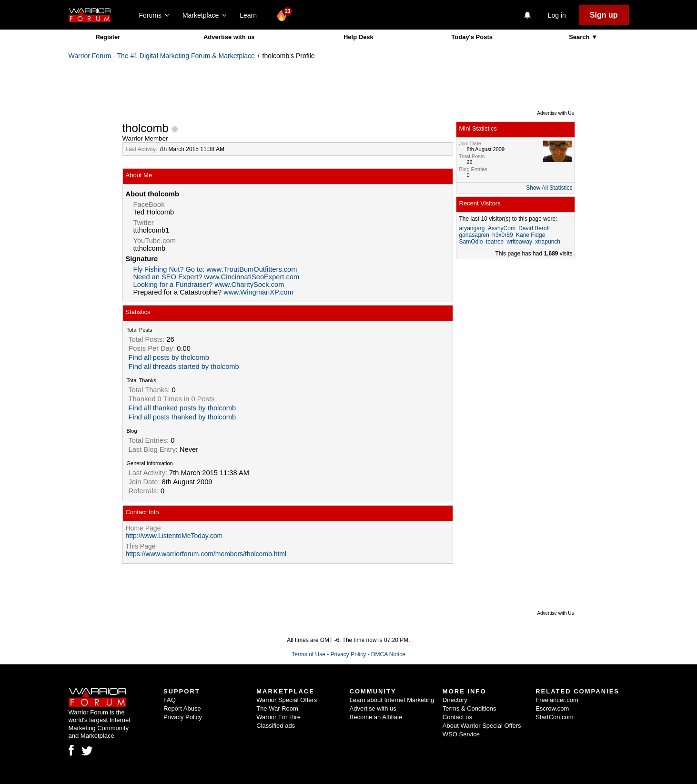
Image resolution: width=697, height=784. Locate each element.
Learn (251, 15)
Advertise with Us (555, 113)
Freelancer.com (557, 700)
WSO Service (461, 734)
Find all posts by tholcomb (169, 357)
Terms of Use (308, 654)
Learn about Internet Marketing (392, 700)
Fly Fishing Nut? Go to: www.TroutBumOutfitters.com (215, 269)
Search (580, 37)
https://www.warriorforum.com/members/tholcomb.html (206, 554)
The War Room (277, 708)
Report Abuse (182, 708)
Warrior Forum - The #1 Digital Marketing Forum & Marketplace (162, 56)
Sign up (604, 15)
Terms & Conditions (470, 708)
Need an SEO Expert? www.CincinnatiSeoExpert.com (217, 277)
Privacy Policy (348, 654)
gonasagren (474, 235)
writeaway (520, 242)
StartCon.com (554, 717)
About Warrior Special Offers (482, 726)
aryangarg (472, 228)
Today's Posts (472, 37)
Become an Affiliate (376, 717)
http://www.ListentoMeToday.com (174, 536)
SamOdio (471, 242)
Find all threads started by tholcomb (184, 367)
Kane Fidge (530, 235)
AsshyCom (502, 228)
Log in (557, 15)
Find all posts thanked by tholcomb (182, 417)
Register (108, 37)
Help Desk (359, 37)
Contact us (457, 717)
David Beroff (534, 228)
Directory (455, 700)
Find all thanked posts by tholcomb (182, 408)
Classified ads (276, 726)
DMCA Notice (388, 654)
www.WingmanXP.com (258, 292)
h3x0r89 (502, 235)
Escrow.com (552, 708)
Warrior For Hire (278, 717)
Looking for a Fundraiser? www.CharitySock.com (209, 285)
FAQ (170, 700)
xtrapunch (548, 242)
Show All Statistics (549, 188)
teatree (495, 242)
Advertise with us (229, 37)
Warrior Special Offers (287, 700)
